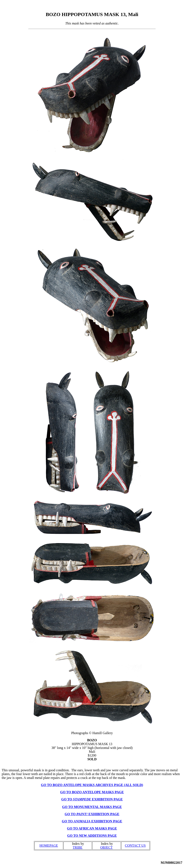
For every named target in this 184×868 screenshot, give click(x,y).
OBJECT (106, 847)
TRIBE (78, 847)
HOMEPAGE (49, 846)
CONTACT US (135, 846)
